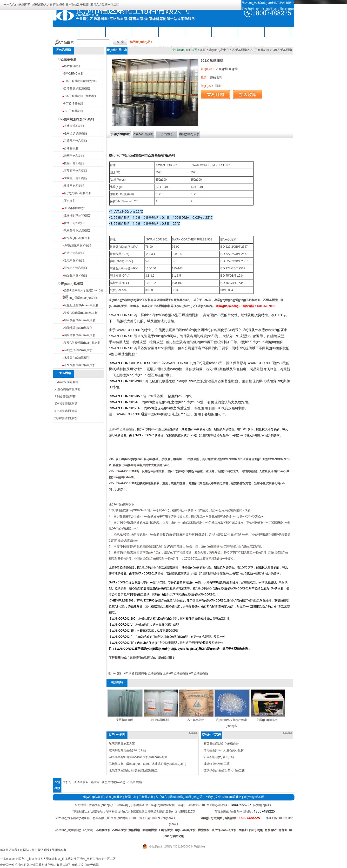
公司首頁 (66, 31)
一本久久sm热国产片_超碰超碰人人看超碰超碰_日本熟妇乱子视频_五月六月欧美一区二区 (61, 5)
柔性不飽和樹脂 (74, 186)
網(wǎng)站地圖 (254, 797)
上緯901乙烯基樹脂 (121, 429)
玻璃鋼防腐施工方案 (122, 744)
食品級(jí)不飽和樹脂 (77, 238)
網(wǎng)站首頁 (93, 797)
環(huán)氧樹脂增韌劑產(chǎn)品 (231, 723)
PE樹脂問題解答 (65, 396)
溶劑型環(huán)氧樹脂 (78, 350)
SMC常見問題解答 (66, 382)
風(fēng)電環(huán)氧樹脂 (80, 298)
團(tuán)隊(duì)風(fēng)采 (186, 797)
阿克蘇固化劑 (160, 720)
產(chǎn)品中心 (219, 50)
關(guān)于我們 (199, 31)
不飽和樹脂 (93, 31)
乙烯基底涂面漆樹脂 (77, 89)
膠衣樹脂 (70, 201)
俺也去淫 (78, 865)
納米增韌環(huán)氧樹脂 (80, 335)
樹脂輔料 (172, 31)
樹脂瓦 (67, 782)
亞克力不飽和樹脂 (75, 268)
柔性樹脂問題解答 (66, 404)
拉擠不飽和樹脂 (74, 223)
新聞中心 (131, 797)
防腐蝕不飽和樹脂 (75, 178)
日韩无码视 (92, 865)
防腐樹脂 (141, 673)
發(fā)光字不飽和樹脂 (78, 193)
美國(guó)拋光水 (267, 720)
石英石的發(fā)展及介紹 (219, 757)
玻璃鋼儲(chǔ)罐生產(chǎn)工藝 (224, 771)
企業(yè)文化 (213, 797)
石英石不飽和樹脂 (75, 171)
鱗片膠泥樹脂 (73, 66)
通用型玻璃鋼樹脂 (75, 133)
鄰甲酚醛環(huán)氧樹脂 (80, 320)
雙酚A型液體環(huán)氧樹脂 (82, 343)
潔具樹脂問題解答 (66, 418)
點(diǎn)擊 (165, 658)
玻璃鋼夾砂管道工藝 (217, 764)
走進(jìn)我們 (114, 797)
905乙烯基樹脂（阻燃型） (81, 96)
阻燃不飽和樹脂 (74, 260)
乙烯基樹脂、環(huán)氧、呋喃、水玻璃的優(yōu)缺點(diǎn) (148, 764)
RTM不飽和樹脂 (74, 208)
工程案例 (252, 31)
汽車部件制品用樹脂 (77, 231)
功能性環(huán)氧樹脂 (78, 328)
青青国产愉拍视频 (12, 865)
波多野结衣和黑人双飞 (57, 865)
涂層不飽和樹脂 (74, 156)
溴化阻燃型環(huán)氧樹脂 (81, 305)
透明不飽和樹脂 (74, 253)
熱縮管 (95, 782)
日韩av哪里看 (33, 865)
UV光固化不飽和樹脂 (77, 246)
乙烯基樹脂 (119, 31)
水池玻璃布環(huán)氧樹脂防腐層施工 (133, 771)
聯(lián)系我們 (278, 31)
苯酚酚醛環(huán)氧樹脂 (80, 365)
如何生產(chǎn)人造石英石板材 (224, 750)
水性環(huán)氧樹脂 (77, 358)
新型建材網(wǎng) (113, 782)
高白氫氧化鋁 (196, 720)
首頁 (203, 50)
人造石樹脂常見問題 (67, 389)
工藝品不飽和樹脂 (75, 141)
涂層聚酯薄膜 (124, 720)
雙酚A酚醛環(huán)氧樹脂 (81, 313)
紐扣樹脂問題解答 (66, 411)
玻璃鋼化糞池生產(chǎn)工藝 (127, 750)
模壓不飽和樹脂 (74, 163)
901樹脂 (129, 673)
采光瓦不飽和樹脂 (75, 275)
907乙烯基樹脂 (73, 103)
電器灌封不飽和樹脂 (77, 216)
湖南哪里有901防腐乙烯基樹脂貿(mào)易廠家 (138, 757)
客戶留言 (161, 797)
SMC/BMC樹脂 (74, 74)
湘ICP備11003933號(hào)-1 (157, 818)
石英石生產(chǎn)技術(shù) (221, 744)
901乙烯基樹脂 (73, 111)
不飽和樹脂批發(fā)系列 (77, 119)
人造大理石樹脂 (74, 126)
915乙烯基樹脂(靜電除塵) (80, 81)
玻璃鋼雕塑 (81, 782)
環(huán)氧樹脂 (146, 31)
